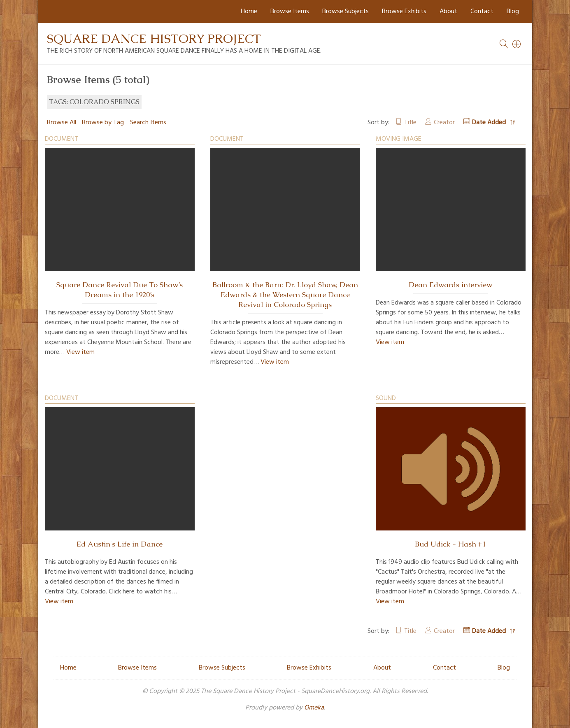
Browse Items (290, 12)
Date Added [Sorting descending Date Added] (490, 123)
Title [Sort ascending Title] (410, 123)
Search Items (148, 123)
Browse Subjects (345, 12)
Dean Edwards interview (450, 285)
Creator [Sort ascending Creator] (444, 123)
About (448, 12)
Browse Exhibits (404, 12)
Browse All (62, 123)
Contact (482, 12)
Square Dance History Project (154, 38)
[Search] (517, 44)
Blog (513, 12)
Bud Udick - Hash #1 (450, 544)
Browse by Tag (103, 123)
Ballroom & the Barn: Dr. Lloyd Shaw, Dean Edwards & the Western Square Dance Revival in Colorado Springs (285, 295)
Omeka (314, 708)
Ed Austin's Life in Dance (120, 544)
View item (80, 352)
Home (249, 12)
